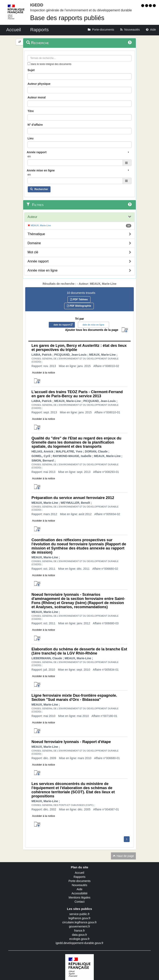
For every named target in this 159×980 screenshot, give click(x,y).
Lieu (31, 138)
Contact (79, 902)
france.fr (79, 931)
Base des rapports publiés (67, 18)
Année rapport (38, 261)
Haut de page (123, 856)
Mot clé (33, 252)
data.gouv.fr (80, 935)
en (29, 156)
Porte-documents (80, 881)
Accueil (79, 873)
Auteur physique (39, 84)
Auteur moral (37, 97)
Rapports (80, 877)
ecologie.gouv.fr (79, 939)
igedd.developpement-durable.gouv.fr (80, 943)
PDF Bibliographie (79, 306)
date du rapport (62, 325)
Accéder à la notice (44, 373)
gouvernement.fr (79, 926)
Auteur (32, 217)
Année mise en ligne (43, 270)
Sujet (31, 70)
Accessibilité (79, 893)
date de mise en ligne (93, 325)
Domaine (34, 243)
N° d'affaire (35, 125)
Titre (31, 111)
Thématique (36, 234)
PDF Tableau (79, 299)
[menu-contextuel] (29, 64)
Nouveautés (80, 885)
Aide (79, 889)
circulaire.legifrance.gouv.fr (79, 922)
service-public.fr (79, 914)
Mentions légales (79, 897)
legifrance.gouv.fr (79, 918)
